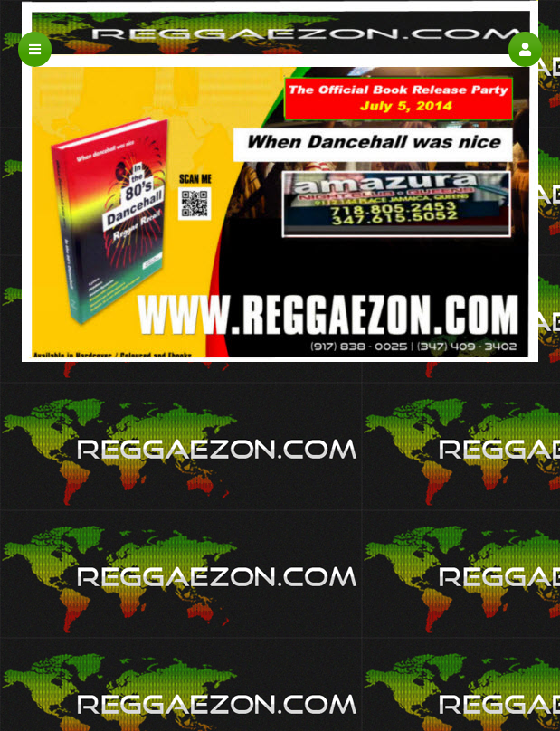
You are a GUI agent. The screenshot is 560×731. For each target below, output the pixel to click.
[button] (525, 49)
